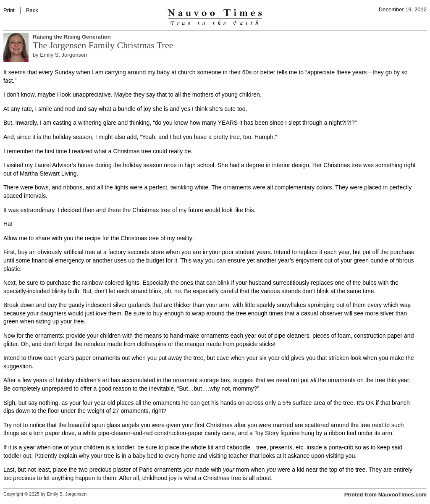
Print (9, 10)
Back (32, 10)
